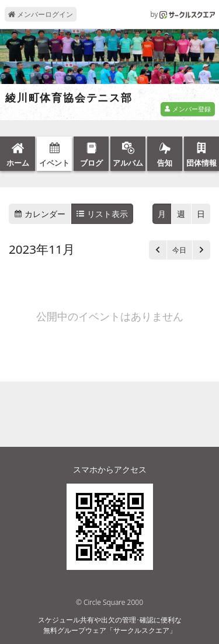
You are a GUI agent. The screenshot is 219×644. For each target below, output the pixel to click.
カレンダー (40, 214)
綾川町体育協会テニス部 (69, 98)
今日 (179, 250)
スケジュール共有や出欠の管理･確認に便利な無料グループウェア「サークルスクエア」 (110, 625)
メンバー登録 (187, 109)
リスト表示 (102, 214)
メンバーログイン (41, 14)
